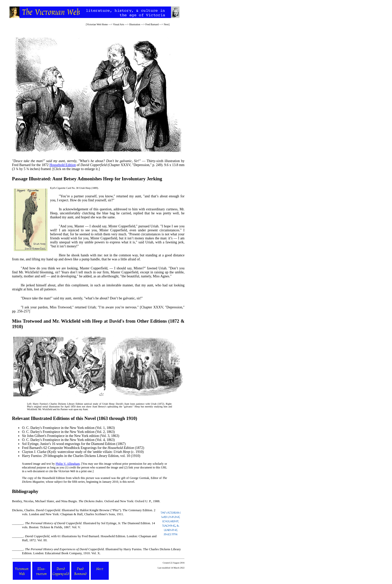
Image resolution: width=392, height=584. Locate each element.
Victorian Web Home (97, 24)
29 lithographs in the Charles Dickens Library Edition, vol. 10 (87, 456)
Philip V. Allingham (68, 464)
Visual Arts (119, 24)
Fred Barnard (152, 24)
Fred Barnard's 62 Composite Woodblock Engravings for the (78, 448)
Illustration (135, 24)
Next (166, 24)
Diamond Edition (103, 444)
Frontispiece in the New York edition (69, 428)
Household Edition (63, 165)
